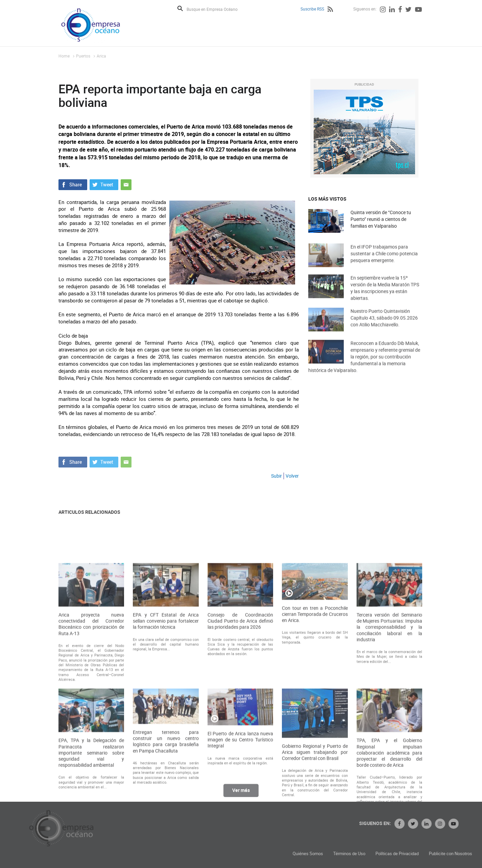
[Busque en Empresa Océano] (216, 9)
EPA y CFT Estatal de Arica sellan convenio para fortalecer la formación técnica (166, 702)
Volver (292, 476)
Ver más (241, 794)
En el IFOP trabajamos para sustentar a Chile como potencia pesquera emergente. (384, 261)
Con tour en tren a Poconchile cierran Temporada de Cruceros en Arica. (315, 695)
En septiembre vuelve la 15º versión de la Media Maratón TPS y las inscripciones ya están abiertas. (385, 296)
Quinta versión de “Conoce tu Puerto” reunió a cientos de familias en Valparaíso (381, 219)
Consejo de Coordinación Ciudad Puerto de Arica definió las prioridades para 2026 (240, 702)
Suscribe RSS (312, 9)
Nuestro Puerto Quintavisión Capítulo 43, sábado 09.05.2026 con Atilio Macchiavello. (384, 325)
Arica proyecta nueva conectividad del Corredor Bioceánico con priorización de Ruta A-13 (91, 705)
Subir (276, 476)
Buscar (180, 8)
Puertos (83, 56)
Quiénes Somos (365, 854)
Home (64, 56)
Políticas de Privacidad (454, 854)
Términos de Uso (406, 854)
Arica (101, 56)
